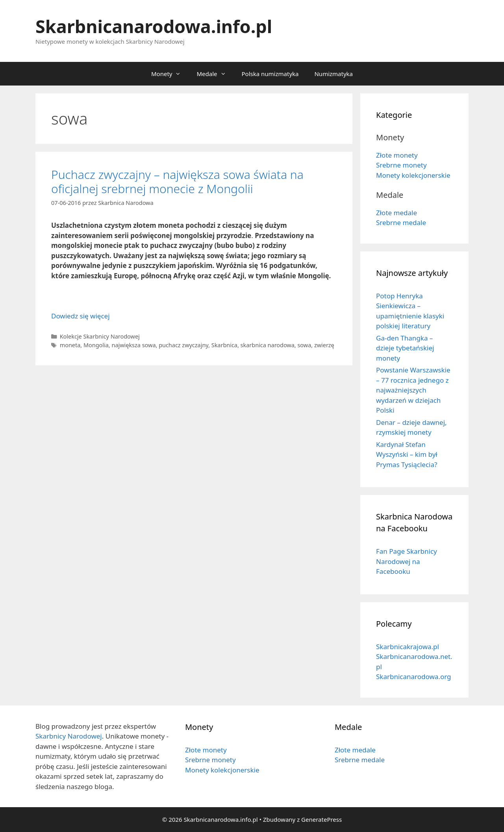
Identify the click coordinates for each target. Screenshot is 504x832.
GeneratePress (321, 819)
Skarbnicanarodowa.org (413, 677)
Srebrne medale (401, 222)
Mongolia (96, 345)
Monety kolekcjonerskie (413, 175)
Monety (170, 74)
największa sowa (133, 345)
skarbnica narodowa (268, 345)
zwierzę (324, 345)
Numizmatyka (334, 74)
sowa (304, 345)
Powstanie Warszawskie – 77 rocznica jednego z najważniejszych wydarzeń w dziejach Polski (413, 390)
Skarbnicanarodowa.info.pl (154, 26)
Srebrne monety (401, 165)
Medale (215, 74)
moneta (70, 345)
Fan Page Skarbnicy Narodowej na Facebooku (407, 561)
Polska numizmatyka (270, 74)
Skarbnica (224, 345)
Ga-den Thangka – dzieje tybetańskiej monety (405, 348)
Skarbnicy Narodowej (69, 736)
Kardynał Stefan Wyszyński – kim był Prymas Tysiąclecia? (407, 454)
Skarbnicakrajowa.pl (408, 647)
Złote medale (397, 213)
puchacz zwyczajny (183, 345)
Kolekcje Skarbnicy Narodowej (100, 336)
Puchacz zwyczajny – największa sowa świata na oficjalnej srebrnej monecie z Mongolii (177, 181)
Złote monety (397, 155)
